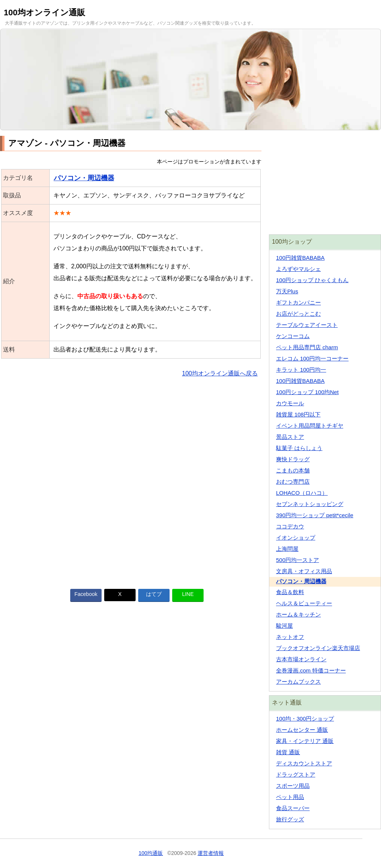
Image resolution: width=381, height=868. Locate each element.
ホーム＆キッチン (298, 614)
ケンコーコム (293, 336)
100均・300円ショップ (305, 719)
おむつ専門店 (293, 482)
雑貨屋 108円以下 (298, 414)
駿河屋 (284, 626)
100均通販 (151, 853)
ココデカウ (290, 526)
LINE (188, 594)
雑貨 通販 (288, 752)
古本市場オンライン (301, 659)
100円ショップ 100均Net (307, 392)
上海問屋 (287, 549)
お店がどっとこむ (298, 314)
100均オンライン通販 (44, 13)
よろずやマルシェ (298, 269)
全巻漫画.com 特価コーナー (311, 670)
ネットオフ (290, 637)
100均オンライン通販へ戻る (220, 373)
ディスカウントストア (304, 763)
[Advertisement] (131, 478)
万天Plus (287, 291)
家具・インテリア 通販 (305, 741)
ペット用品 (290, 797)
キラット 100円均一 (301, 370)
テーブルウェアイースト (307, 325)
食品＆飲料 (290, 592)
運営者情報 (211, 853)
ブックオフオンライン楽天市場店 (318, 648)
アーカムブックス (298, 682)
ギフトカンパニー (298, 302)
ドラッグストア (296, 775)
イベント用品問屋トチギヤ (310, 426)
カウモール (290, 403)
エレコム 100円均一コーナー (312, 358)
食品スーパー (293, 808)
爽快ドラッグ (293, 459)
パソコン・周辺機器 (84, 178)
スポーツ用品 (293, 786)
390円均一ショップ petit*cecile (315, 515)
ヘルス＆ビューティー (304, 603)
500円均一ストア (298, 560)
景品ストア (290, 437)
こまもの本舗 (293, 470)
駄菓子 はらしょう (299, 448)
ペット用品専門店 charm (307, 347)
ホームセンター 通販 (302, 730)
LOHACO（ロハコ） (302, 493)
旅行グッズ (290, 819)
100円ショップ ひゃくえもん (312, 280)
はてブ (154, 594)
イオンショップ (296, 538)
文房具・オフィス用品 (304, 571)
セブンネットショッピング (310, 504)
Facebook (86, 594)
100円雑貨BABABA (300, 258)
